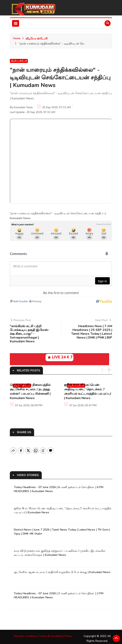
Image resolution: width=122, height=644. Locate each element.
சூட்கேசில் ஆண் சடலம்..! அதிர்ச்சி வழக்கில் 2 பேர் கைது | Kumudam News (62, 569)
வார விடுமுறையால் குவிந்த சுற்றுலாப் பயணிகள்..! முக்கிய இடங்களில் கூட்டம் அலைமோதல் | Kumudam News (60, 549)
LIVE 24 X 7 (59, 357)
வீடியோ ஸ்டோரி (37, 39)
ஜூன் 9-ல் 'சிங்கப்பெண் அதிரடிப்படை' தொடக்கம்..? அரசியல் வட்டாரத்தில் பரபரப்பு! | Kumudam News (88, 391)
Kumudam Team (23, 107)
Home (17, 38)
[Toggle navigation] (16, 23)
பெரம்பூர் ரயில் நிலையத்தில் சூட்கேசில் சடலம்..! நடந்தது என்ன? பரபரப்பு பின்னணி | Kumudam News (30, 391)
